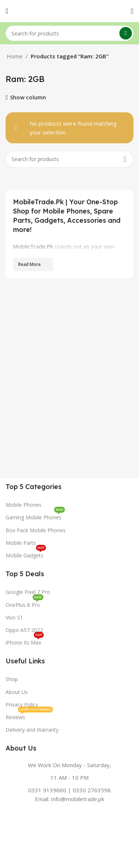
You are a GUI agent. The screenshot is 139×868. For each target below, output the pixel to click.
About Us (17, 692)
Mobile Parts (21, 543)
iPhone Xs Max (25, 641)
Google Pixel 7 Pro (28, 592)
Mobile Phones (24, 505)
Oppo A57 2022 (24, 630)
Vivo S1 (14, 617)
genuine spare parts (92, 273)
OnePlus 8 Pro (24, 604)
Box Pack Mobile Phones (36, 530)
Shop (12, 679)
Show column (28, 98)
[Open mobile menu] (7, 11)
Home (15, 56)
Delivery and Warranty (32, 730)
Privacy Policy (22, 705)
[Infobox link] (69, 782)
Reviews (29, 716)
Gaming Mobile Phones (35, 516)
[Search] (69, 33)
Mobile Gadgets (26, 554)
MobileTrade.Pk (33, 246)
